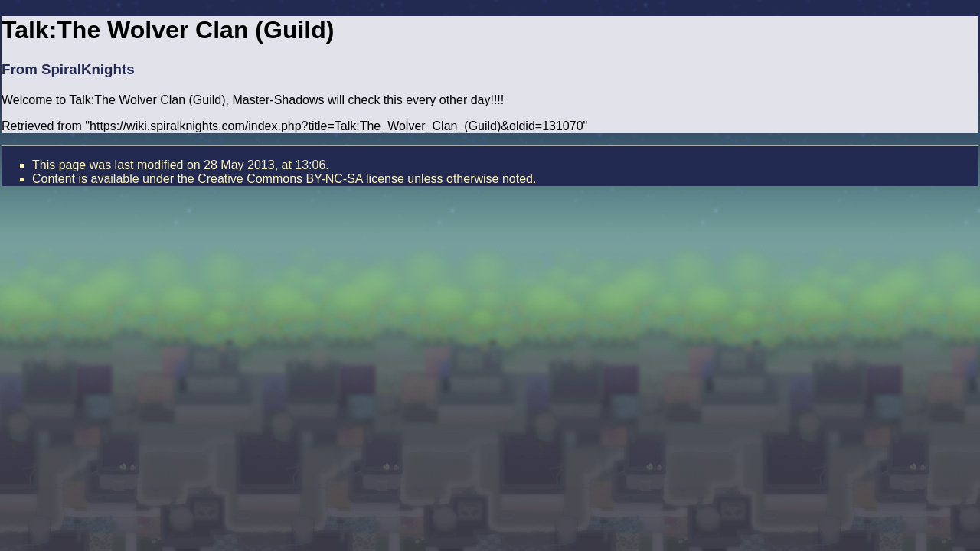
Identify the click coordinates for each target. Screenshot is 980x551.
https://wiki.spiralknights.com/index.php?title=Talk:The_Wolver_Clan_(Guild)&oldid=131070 (336, 126)
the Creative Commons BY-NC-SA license (290, 179)
